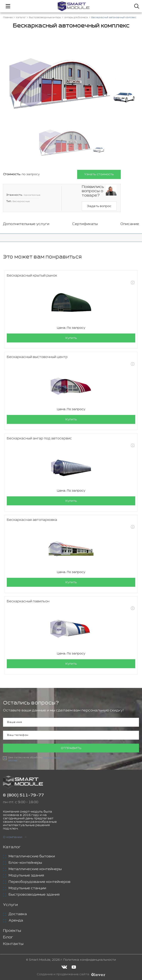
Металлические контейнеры (35, 869)
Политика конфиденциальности (90, 960)
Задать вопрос (99, 206)
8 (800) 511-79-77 (23, 795)
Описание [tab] (130, 224)
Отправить (71, 748)
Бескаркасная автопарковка (32, 520)
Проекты (12, 931)
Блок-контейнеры (25, 863)
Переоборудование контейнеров (39, 882)
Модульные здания (26, 875)
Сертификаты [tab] (85, 224)
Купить (71, 338)
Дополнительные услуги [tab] (26, 224)
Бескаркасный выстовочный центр (37, 357)
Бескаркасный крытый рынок (32, 276)
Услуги (10, 905)
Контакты (13, 944)
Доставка (18, 914)
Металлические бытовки (32, 856)
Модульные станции (27, 888)
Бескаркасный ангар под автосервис (39, 439)
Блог (8, 937)
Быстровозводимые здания (34, 895)
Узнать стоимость (99, 174)
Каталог (12, 847)
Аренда (16, 920)
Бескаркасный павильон (28, 601)
